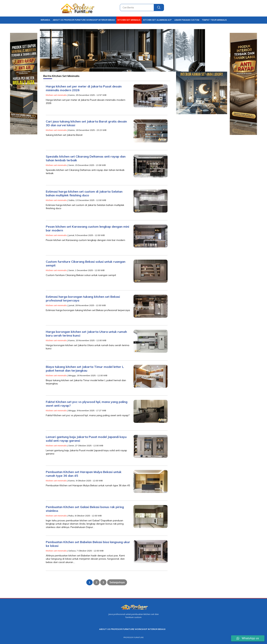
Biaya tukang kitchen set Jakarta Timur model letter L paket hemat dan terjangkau (85, 369)
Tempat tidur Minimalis (214, 20)
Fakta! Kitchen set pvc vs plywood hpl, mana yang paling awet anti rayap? (87, 404)
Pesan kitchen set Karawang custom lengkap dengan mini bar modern (87, 229)
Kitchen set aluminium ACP (157, 20)
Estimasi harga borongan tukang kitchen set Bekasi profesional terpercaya (83, 299)
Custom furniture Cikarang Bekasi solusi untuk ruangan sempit (86, 264)
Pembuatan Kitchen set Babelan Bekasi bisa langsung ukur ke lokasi (88, 544)
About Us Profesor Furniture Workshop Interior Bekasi (84, 20)
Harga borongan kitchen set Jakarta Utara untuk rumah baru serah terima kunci (86, 334)
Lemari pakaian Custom (187, 20)
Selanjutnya (117, 582)
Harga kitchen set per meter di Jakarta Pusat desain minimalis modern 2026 (84, 88)
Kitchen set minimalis (129, 20)
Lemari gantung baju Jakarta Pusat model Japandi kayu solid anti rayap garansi (86, 439)
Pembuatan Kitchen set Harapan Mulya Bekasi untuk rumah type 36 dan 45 (84, 474)
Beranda (45, 20)
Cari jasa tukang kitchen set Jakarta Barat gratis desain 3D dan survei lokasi (86, 123)
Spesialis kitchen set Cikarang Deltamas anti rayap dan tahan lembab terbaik (86, 158)
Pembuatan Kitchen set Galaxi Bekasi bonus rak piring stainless (85, 509)
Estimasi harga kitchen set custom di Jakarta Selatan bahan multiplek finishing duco (84, 193)
